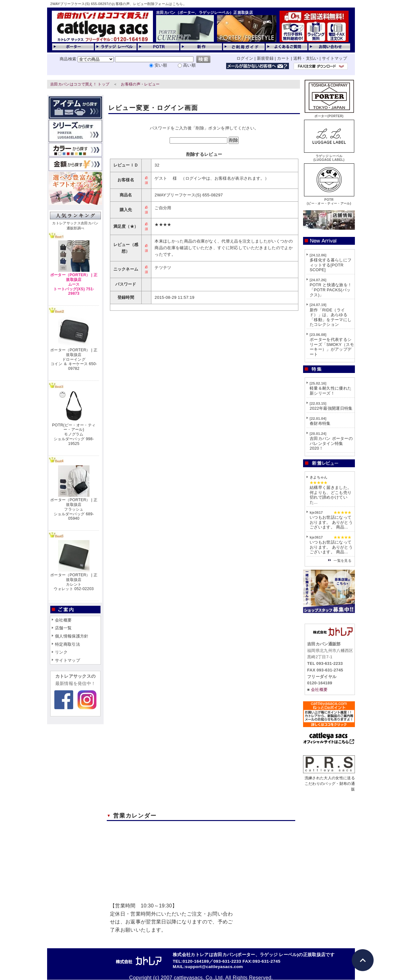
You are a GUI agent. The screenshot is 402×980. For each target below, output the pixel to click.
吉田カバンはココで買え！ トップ (80, 84)
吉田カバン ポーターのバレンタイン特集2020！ (331, 443)
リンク (61, 652)
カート (283, 58)
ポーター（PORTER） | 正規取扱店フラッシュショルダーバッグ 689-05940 (74, 509)
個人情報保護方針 (72, 636)
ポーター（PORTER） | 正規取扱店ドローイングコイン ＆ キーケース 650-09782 (74, 359)
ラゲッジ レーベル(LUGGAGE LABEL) (329, 156)
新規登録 (265, 58)
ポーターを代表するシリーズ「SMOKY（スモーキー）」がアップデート (332, 347)
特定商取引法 (68, 644)
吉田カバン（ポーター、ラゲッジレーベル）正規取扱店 (204, 13)
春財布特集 (320, 423)
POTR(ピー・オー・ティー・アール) (329, 200)
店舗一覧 (63, 628)
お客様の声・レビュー (140, 84)
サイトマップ (334, 58)
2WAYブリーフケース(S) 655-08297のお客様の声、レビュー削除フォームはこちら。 (118, 4)
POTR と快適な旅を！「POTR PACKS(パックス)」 (331, 290)
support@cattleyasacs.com (214, 967)
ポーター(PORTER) (329, 114)
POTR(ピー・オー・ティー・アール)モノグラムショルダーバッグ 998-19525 (74, 434)
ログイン (245, 58)
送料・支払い (306, 58)
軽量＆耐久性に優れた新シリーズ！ (331, 391)
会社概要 (63, 620)
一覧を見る (342, 561)
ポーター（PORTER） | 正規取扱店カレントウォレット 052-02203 (74, 582)
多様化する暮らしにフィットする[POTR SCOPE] (331, 265)
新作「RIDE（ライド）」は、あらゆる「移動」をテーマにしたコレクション (331, 317)
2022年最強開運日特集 (331, 408)
